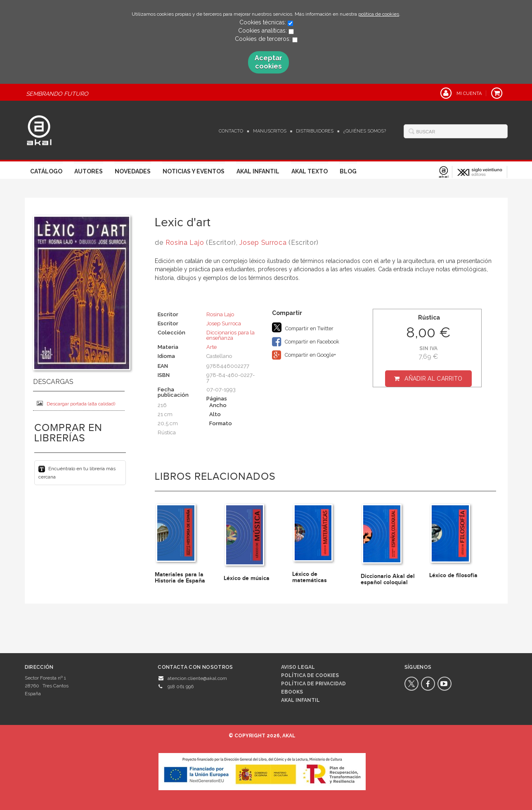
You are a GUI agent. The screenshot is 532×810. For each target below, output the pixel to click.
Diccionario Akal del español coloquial (388, 579)
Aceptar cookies (268, 62)
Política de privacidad (313, 684)
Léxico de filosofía (453, 575)
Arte (212, 347)
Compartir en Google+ (304, 355)
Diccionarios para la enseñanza (231, 335)
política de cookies (379, 14)
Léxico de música (247, 578)
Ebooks (292, 692)
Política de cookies (310, 675)
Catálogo (46, 171)
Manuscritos (270, 131)
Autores (89, 171)
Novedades (133, 171)
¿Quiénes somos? (365, 131)
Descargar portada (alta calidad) (76, 404)
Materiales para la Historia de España (180, 578)
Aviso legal (298, 667)
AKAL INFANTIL (300, 700)
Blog (348, 171)
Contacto (231, 131)
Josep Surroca (263, 243)
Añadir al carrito (433, 379)
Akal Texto (310, 171)
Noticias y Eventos (194, 171)
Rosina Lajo (185, 243)
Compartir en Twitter (303, 327)
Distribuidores (315, 131)
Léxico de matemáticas (310, 577)
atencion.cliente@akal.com (197, 678)
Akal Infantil (258, 171)
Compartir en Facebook (306, 342)
